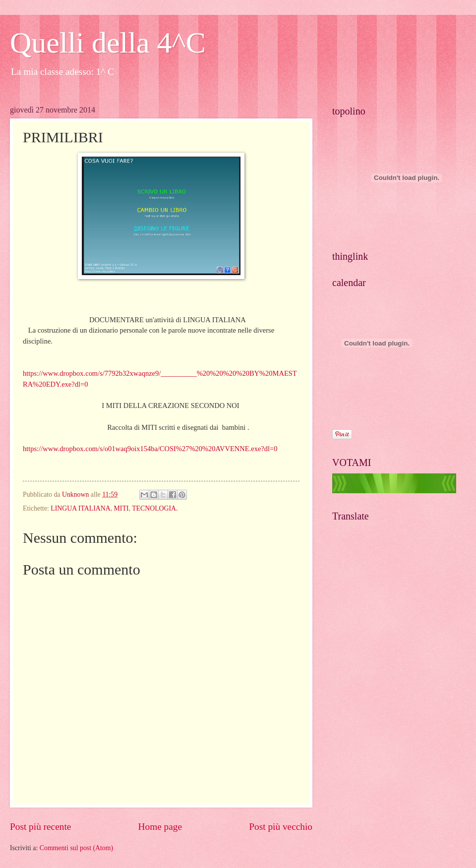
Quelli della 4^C (108, 43)
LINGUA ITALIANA (80, 508)
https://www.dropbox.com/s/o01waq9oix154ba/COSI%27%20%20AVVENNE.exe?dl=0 (150, 449)
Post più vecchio (281, 827)
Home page (160, 827)
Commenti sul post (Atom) (76, 848)
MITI (121, 508)
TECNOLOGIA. (155, 508)
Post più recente (40, 827)
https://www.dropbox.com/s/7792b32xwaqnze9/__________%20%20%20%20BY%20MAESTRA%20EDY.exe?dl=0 (160, 374)
